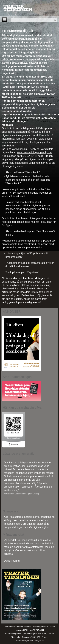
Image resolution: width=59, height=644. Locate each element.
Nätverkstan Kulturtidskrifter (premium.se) (21, 494)
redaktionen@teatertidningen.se (29, 640)
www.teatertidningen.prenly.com (35, 152)
